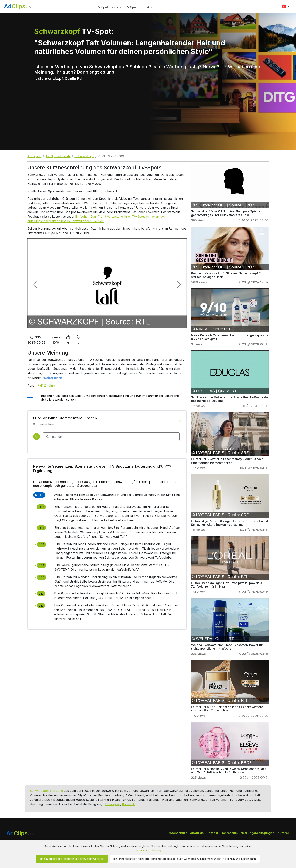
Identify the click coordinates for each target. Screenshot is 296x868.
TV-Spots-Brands (108, 7)
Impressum (229, 833)
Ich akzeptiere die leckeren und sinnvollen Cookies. (72, 859)
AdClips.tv (34, 156)
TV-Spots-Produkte (139, 7)
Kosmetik (128, 804)
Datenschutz (177, 833)
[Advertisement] (148, 122)
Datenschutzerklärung (148, 850)
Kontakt (212, 833)
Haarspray (113, 804)
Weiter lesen (53, 378)
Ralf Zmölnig (46, 385)
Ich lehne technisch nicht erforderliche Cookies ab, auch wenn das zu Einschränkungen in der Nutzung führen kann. (185, 859)
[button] (286, 7)
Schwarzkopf (84, 156)
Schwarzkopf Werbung (46, 791)
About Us (197, 833)
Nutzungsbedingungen (257, 833)
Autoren (283, 833)
